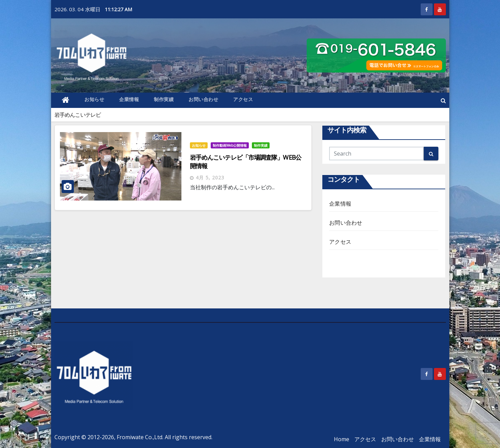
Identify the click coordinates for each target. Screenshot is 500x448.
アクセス (243, 99)
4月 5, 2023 (210, 178)
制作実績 (164, 99)
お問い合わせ (203, 99)
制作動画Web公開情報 (230, 145)
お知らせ (94, 99)
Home (342, 439)
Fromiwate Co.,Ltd (140, 437)
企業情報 (129, 99)
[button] (443, 100)
